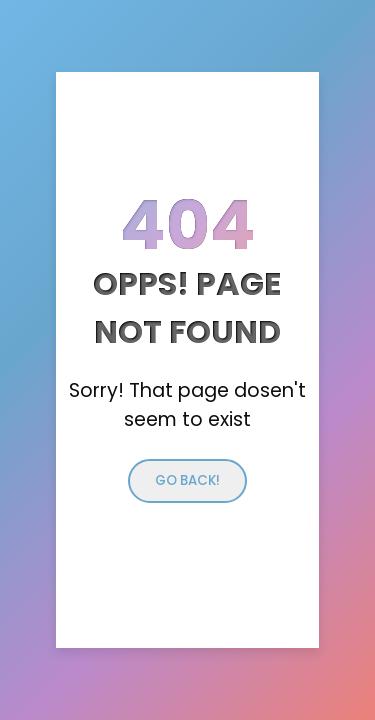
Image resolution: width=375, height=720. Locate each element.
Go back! (187, 480)
